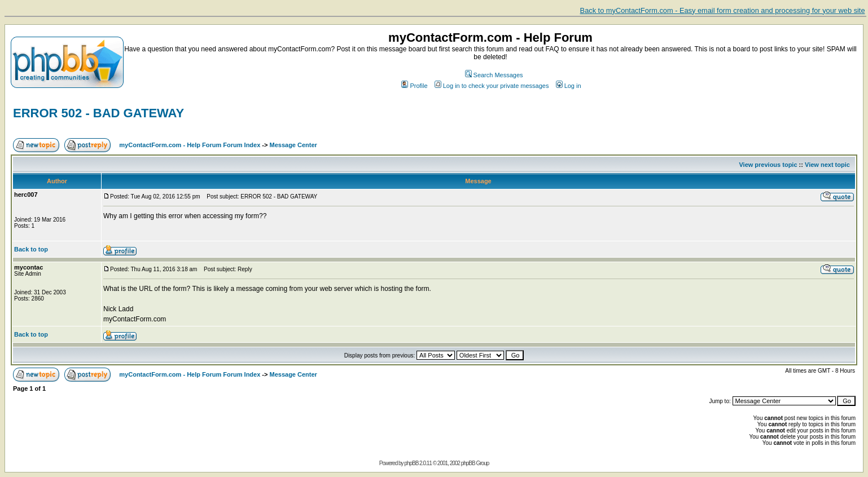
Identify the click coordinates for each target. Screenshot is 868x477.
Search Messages (494, 75)
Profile (414, 86)
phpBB (411, 463)
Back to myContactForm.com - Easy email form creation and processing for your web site (723, 10)
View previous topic (768, 165)
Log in (569, 86)
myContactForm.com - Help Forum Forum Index (190, 145)
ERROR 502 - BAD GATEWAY (98, 113)
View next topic (827, 165)
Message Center (293, 145)
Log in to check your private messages (492, 86)
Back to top (31, 249)
